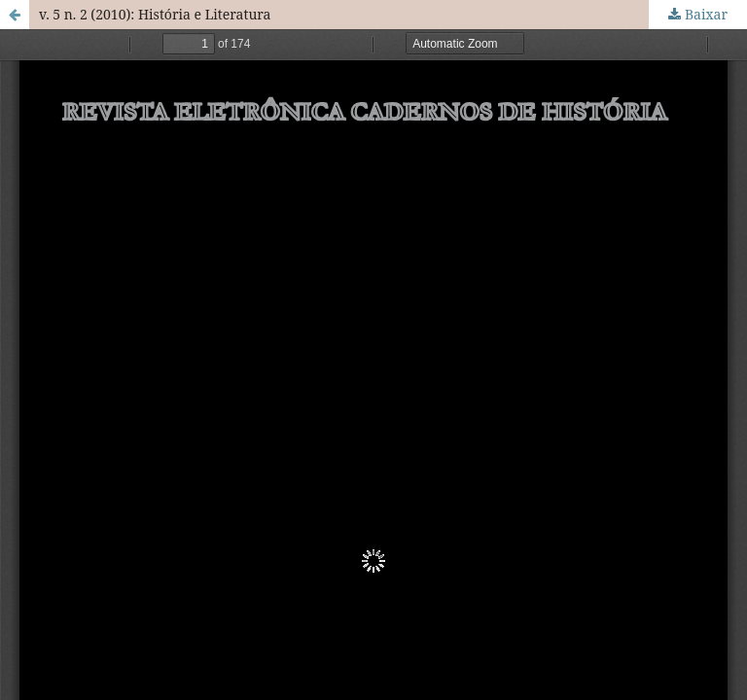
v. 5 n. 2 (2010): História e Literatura (155, 14)
